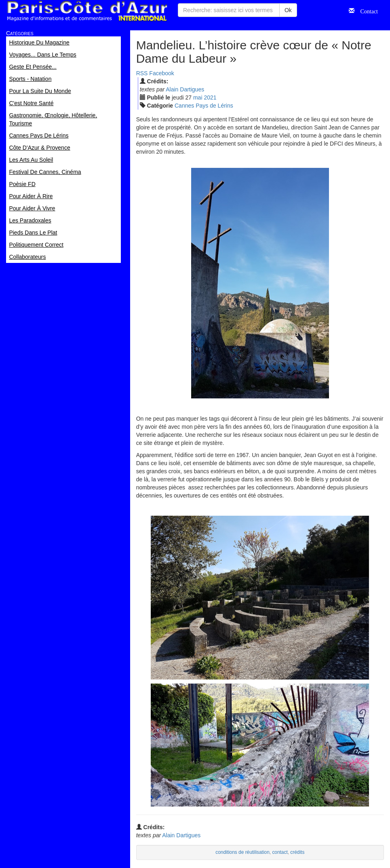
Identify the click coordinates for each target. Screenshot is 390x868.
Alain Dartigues (185, 89)
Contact (366, 11)
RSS (142, 73)
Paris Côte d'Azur (87, 11)
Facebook (161, 73)
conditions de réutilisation (242, 852)
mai (198, 97)
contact (280, 852)
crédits (297, 852)
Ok (288, 10)
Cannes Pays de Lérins (204, 106)
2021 (210, 97)
